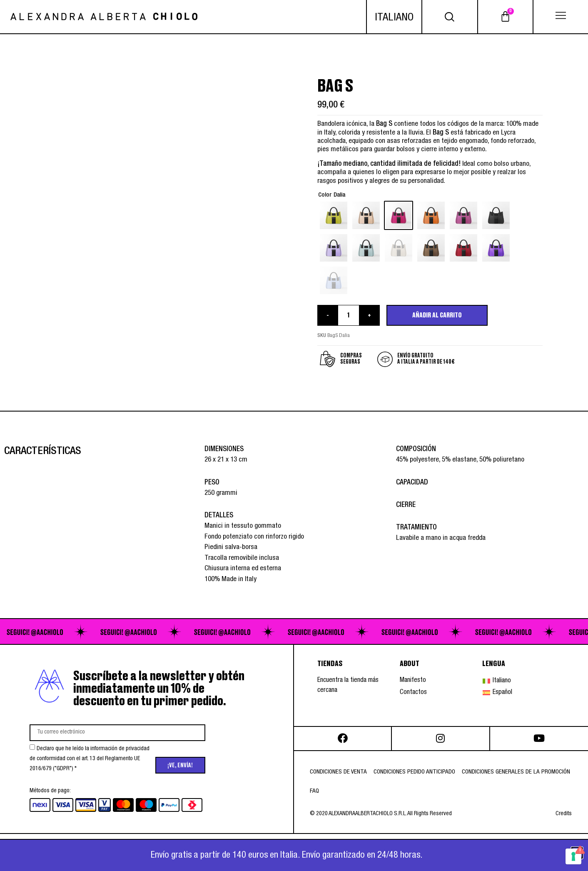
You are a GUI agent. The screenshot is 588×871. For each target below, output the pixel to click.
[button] (561, 17)
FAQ (314, 791)
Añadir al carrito (437, 315)
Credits (564, 814)
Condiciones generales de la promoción (516, 772)
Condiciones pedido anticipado (414, 772)
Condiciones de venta (338, 772)
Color (325, 195)
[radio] (334, 215)
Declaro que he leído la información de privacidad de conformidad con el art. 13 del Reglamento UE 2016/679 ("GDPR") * (90, 759)
